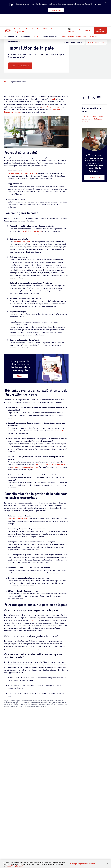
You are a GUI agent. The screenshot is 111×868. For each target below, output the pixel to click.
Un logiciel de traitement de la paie (23, 173)
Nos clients (30, 16)
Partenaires (55, 823)
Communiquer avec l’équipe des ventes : (12, 813)
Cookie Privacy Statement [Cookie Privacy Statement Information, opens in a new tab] (15, 866)
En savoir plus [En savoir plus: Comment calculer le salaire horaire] (49, 781)
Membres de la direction (96, 830)
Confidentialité (61, 857)
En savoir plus (57, 10)
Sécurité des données (96, 834)
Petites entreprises (50, 24)
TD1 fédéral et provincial (32, 231)
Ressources (55, 16)
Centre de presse (94, 844)
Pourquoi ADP (43, 16)
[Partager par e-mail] (99, 97)
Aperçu (36, 24)
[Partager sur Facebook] (89, 97)
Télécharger (20, 376)
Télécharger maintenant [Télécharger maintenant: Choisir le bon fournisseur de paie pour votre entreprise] (18, 781)
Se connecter (100, 18)
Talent (34, 823)
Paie (6, 82)
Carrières (91, 817)
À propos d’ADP (19, 19)
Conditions (36, 857)
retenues (35, 620)
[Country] (14, 857)
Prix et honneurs (94, 826)
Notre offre (18, 16)
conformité (59, 431)
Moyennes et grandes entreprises (74, 24)
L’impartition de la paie (51, 107)
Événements (74, 829)
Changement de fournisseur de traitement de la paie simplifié (93, 119)
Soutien (87, 17)
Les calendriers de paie (18, 518)
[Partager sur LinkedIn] (84, 97)
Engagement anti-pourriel (92, 857)
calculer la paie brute (23, 242)
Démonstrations (75, 825)
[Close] (108, 864)
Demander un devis (96, 30)
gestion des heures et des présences (51, 464)
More (92, 24)
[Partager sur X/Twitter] (93, 97)
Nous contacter (11, 807)
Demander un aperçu (20, 66)
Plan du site (48, 857)
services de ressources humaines (25, 467)
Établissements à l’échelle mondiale (94, 812)
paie (54, 99)
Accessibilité (74, 857)
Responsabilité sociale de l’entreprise (97, 822)
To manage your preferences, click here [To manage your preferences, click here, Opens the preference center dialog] (83, 864)
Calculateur (73, 833)
